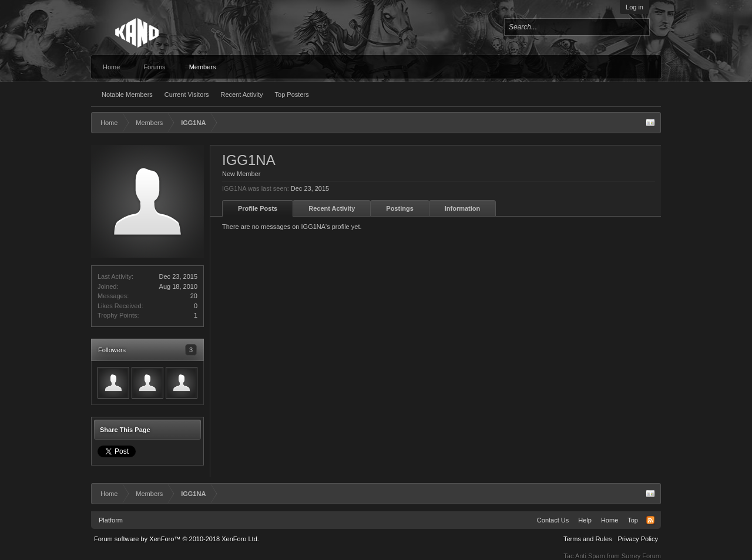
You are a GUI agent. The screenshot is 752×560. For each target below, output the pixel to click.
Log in (634, 7)
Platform (111, 520)
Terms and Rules (588, 539)
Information (463, 208)
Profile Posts (258, 208)
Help (585, 520)
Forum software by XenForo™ (177, 539)
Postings (399, 208)
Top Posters (292, 95)
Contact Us (553, 520)
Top (633, 520)
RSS (650, 520)
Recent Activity (241, 95)
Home (111, 67)
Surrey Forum (641, 556)
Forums (154, 67)
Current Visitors (187, 95)
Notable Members (127, 95)
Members (203, 67)
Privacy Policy (638, 539)
